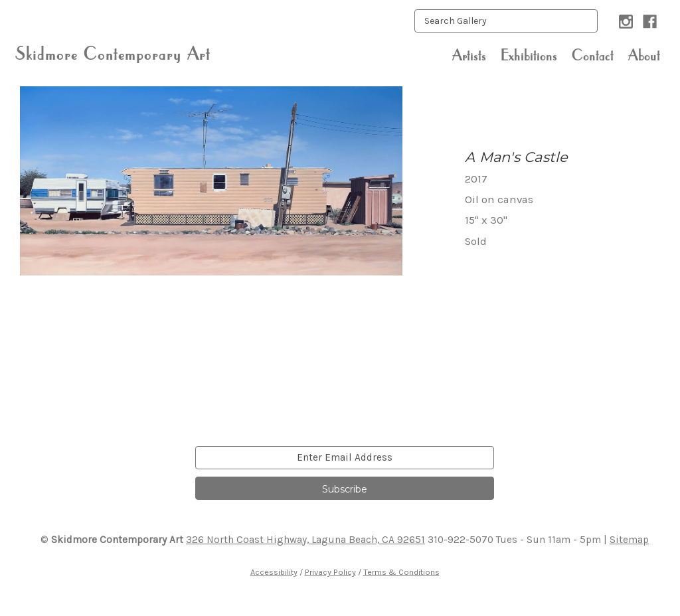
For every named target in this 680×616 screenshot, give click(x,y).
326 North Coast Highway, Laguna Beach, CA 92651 (305, 540)
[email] (345, 458)
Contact (593, 55)
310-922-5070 (461, 540)
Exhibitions (529, 55)
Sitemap (629, 540)
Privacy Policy (330, 572)
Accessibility (274, 572)
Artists (469, 55)
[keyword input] (506, 21)
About (644, 55)
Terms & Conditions (401, 572)
